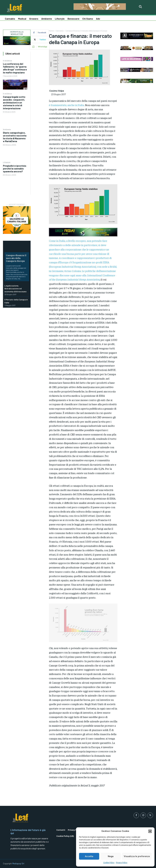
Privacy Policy (122, 863)
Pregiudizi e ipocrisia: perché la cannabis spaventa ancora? (15, 168)
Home (51, 31)
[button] (150, 831)
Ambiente (7, 129)
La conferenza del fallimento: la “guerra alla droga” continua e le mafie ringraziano (15, 68)
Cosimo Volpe (57, 91)
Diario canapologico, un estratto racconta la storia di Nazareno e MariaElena (15, 137)
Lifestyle (7, 162)
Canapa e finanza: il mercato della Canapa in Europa (16, 258)
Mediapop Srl (18, 863)
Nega (111, 856)
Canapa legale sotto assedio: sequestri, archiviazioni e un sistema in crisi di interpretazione (14, 103)
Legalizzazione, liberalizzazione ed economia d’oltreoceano (16, 289)
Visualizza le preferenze (137, 856)
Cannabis (60, 31)
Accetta (89, 856)
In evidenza (7, 61)
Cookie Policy (109, 863)
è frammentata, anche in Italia (66, 105)
